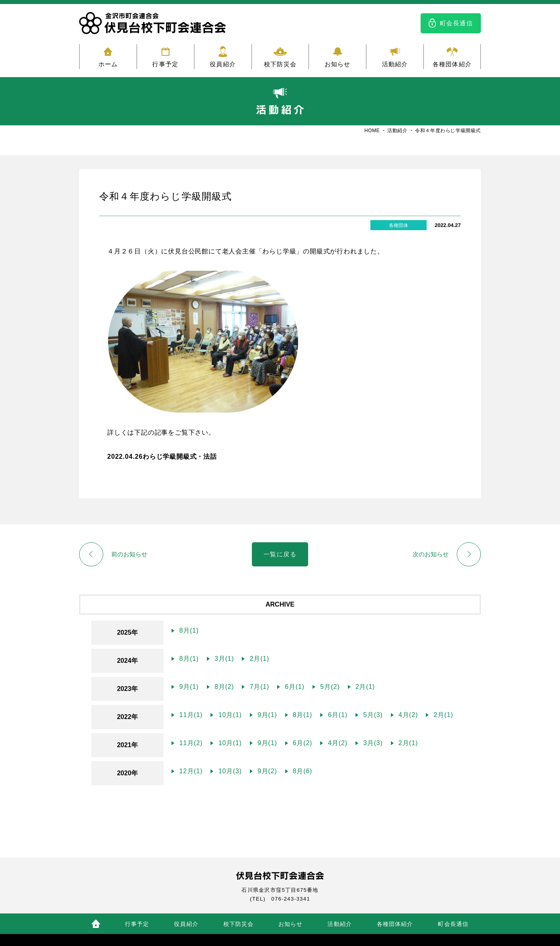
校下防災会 (280, 64)
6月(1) (294, 687)
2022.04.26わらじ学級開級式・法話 (162, 457)
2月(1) (258, 659)
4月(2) (407, 715)
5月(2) (329, 687)
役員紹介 (223, 64)
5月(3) (372, 715)
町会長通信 (457, 23)
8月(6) (302, 771)
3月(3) (372, 743)
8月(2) (223, 687)
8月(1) (188, 630)
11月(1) (190, 715)
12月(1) (190, 771)
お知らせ (338, 64)
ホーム (108, 64)
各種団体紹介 (452, 64)
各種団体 (399, 225)
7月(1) (258, 687)
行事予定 (165, 64)
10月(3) (229, 771)
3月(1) (223, 659)
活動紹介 (395, 64)
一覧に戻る (280, 554)
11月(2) (190, 743)
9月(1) (188, 687)
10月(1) (229, 715)
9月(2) (266, 771)
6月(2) (302, 743)
